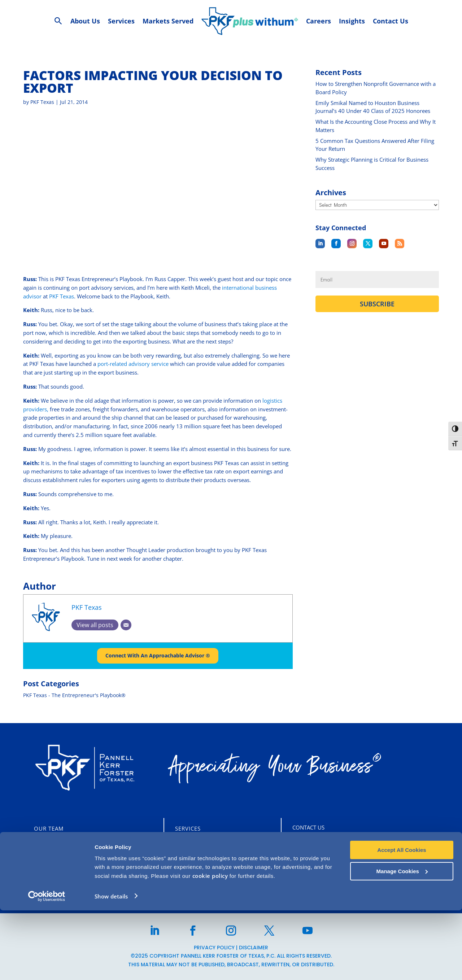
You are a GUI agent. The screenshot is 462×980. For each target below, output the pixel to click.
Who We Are (53, 844)
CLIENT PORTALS (63, 876)
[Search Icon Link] (58, 21)
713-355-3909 (327, 876)
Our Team (49, 828)
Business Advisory (204, 874)
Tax (180, 860)
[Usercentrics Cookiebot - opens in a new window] (47, 966)
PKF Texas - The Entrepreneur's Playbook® (74, 695)
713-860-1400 (327, 860)
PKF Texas (42, 102)
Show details (111, 966)
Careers (46, 860)
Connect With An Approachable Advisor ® (158, 656)
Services (188, 828)
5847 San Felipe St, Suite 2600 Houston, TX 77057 (371, 845)
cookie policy (210, 946)
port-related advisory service (132, 364)
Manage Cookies (402, 941)
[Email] (126, 625)
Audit (184, 844)
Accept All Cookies (402, 920)
